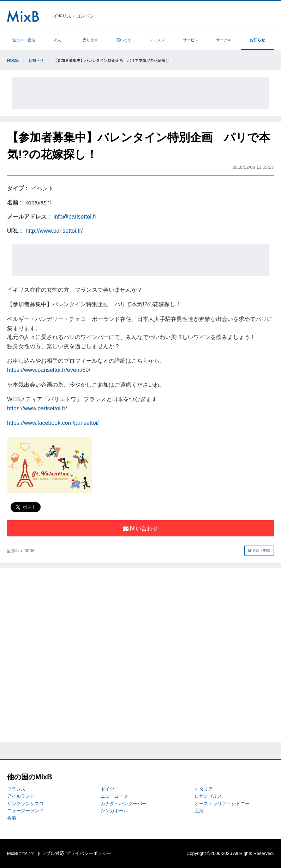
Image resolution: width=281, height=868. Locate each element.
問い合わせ (140, 528)
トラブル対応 (50, 853)
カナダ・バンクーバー (124, 804)
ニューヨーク (114, 796)
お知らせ (257, 40)
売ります (90, 40)
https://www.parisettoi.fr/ (37, 408)
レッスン (157, 40)
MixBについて (21, 853)
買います (124, 40)
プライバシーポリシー (89, 853)
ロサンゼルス (208, 796)
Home (13, 60)
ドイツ (107, 789)
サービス (191, 40)
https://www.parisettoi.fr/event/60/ (49, 370)
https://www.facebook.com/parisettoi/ (53, 423)
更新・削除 (259, 550)
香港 (12, 818)
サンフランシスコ (25, 804)
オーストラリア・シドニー (222, 804)
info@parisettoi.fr (75, 217)
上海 (199, 811)
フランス (16, 789)
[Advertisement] (140, 93)
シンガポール (114, 811)
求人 (57, 40)
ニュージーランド (25, 811)
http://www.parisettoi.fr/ (54, 231)
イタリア (204, 789)
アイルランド (21, 796)
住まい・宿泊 (24, 40)
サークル (224, 40)
